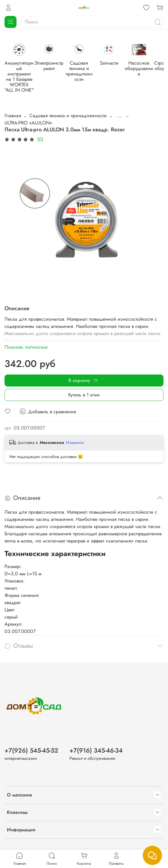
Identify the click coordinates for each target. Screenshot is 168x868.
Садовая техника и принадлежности (117, 72)
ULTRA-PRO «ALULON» (28, 118)
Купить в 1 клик (84, 390)
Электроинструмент (72, 69)
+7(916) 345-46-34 (96, 748)
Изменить (75, 438)
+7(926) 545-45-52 (31, 748)
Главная (13, 111)
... (119, 111)
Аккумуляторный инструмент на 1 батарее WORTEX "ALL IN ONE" (27, 77)
